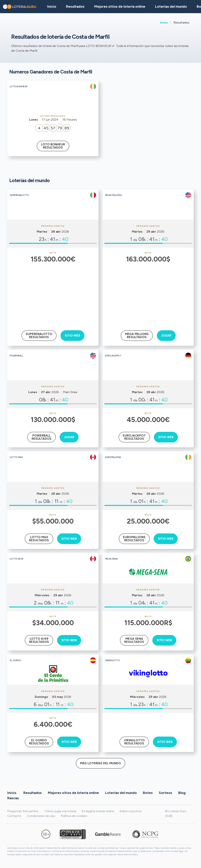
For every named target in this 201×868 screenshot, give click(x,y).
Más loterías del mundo (100, 763)
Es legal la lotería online (98, 811)
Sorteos (165, 793)
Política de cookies (74, 816)
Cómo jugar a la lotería (60, 811)
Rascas (13, 798)
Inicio (164, 22)
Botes (148, 793)
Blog (182, 793)
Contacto (14, 816)
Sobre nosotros (131, 811)
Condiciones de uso (41, 816)
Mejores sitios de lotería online (120, 6)
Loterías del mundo (171, 6)
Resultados (33, 793)
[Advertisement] (53, 294)
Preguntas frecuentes (23, 811)
